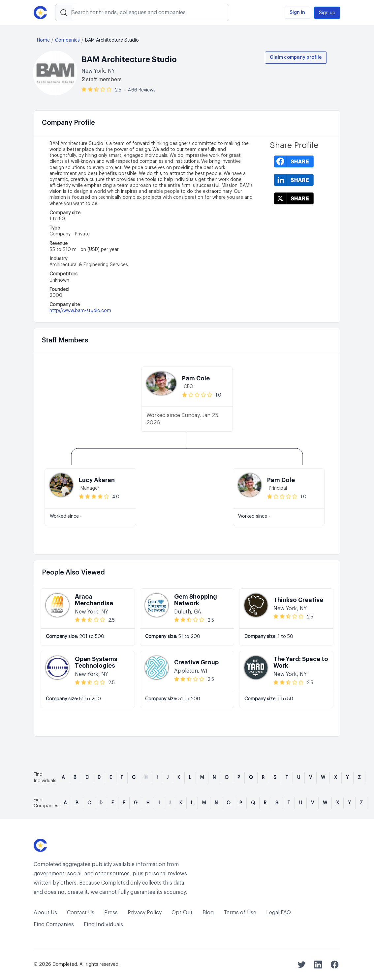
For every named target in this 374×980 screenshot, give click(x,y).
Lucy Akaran (97, 480)
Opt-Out (182, 913)
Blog (208, 913)
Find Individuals (103, 925)
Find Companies (54, 925)
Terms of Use (240, 913)
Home (43, 40)
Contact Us (81, 913)
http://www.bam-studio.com (80, 311)
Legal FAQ (279, 913)
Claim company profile (296, 57)
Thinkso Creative (298, 600)
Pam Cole (196, 378)
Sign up (327, 13)
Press (111, 913)
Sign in (297, 13)
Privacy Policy (145, 913)
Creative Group (196, 662)
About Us (45, 913)
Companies (67, 40)
